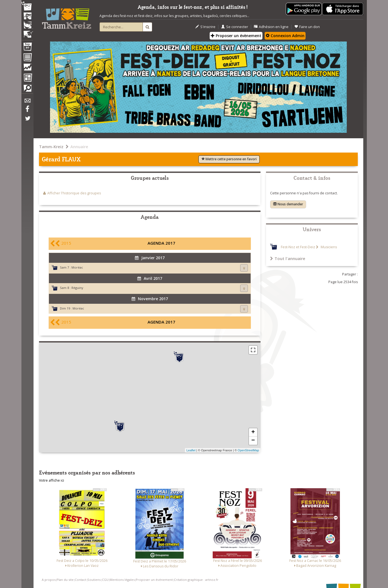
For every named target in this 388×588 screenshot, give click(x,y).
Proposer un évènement (236, 36)
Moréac (77, 267)
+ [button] (253, 432)
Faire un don (307, 27)
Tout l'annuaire (288, 258)
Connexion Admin (285, 36)
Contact (81, 580)
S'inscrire (205, 27)
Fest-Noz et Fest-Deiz (298, 247)
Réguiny (77, 288)
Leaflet (191, 450)
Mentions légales (122, 580)
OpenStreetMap (248, 450)
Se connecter (235, 27)
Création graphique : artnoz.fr (196, 580)
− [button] (253, 441)
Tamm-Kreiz (51, 147)
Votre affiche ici (52, 480)
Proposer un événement (154, 580)
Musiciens (328, 247)
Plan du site (65, 580)
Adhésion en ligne (271, 27)
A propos (49, 580)
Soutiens (94, 580)
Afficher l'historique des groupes (74, 193)
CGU (105, 580)
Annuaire (79, 147)
